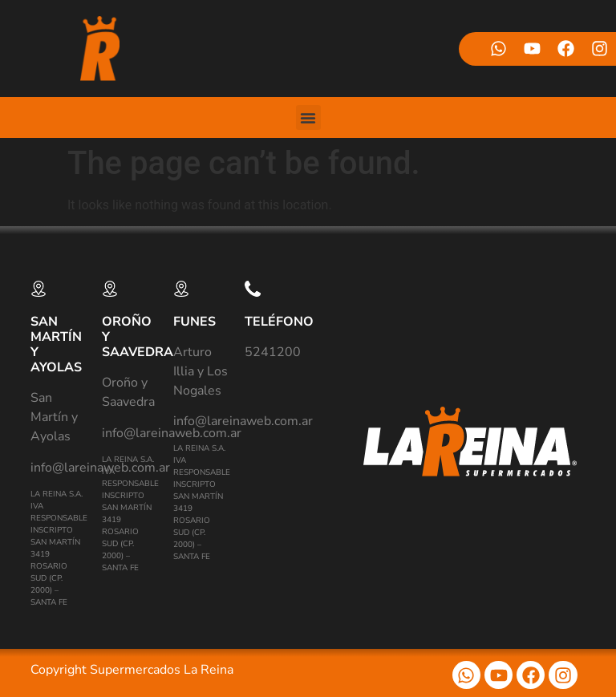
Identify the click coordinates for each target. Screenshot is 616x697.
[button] (308, 118)
